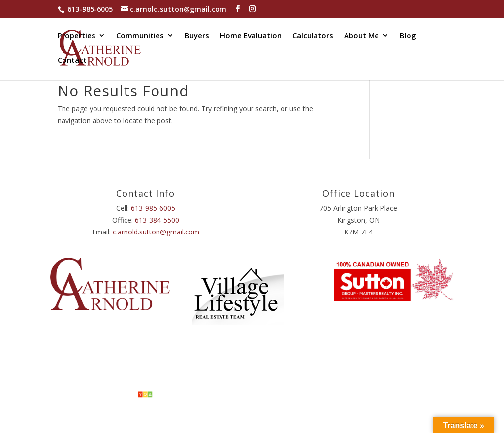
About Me (362, 36)
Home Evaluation (251, 36)
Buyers (197, 36)
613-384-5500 (157, 220)
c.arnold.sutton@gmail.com (156, 232)
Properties (77, 36)
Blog (408, 36)
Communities (140, 36)
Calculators (313, 36)
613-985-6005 (90, 9)
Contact (72, 60)
